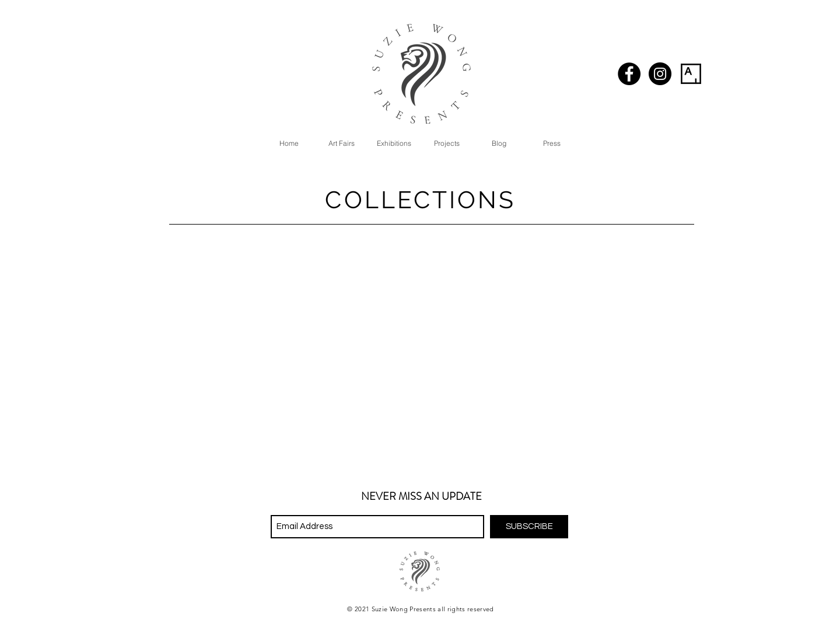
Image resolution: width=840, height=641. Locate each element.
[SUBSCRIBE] (529, 527)
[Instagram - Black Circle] (660, 74)
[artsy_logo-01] (691, 74)
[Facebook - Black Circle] (629, 74)
